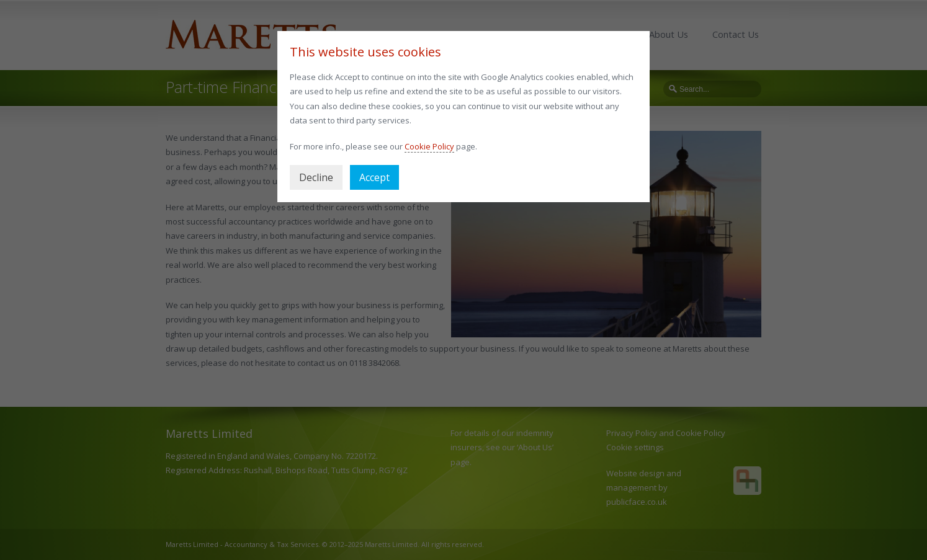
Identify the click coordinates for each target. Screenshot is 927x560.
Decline (316, 177)
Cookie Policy (429, 146)
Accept (374, 177)
